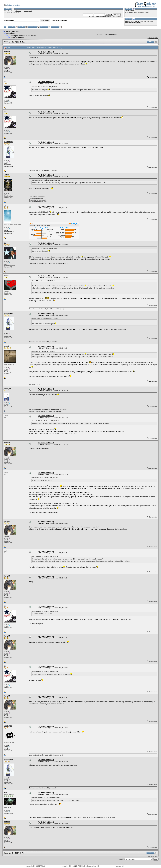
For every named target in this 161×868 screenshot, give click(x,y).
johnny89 (7, 389)
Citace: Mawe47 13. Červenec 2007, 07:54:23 (45, 478)
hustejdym (8, 726)
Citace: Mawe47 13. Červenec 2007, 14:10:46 (45, 671)
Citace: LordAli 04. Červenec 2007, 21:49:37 (45, 319)
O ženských (13, 36)
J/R (5, 243)
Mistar (34, 36)
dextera (6, 276)
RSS (123, 866)
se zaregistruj (28, 11)
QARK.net (42, 866)
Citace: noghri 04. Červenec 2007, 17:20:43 (44, 87)
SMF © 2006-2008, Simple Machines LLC (87, 866)
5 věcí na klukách (17, 38)
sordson (139, 23)
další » (156, 38)
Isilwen (6, 206)
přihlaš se (18, 11)
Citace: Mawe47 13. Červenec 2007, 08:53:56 (45, 556)
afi (5, 81)
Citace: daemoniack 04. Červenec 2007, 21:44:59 (46, 180)
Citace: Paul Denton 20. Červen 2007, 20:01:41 (45, 421)
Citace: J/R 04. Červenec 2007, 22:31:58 (43, 281)
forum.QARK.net (12, 32)
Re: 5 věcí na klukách (46, 52)
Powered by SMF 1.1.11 (68, 866)
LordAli (6, 175)
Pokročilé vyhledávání (59, 20)
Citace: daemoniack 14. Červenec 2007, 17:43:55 (46, 798)
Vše (23, 42)
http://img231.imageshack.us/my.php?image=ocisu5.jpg (49, 263)
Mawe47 (7, 52)
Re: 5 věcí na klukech (46, 389)
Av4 (29, 36)
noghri (6, 346)
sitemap (118, 866)
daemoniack (8, 142)
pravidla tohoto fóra (143, 12)
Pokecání (11, 34)
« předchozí (151, 38)
